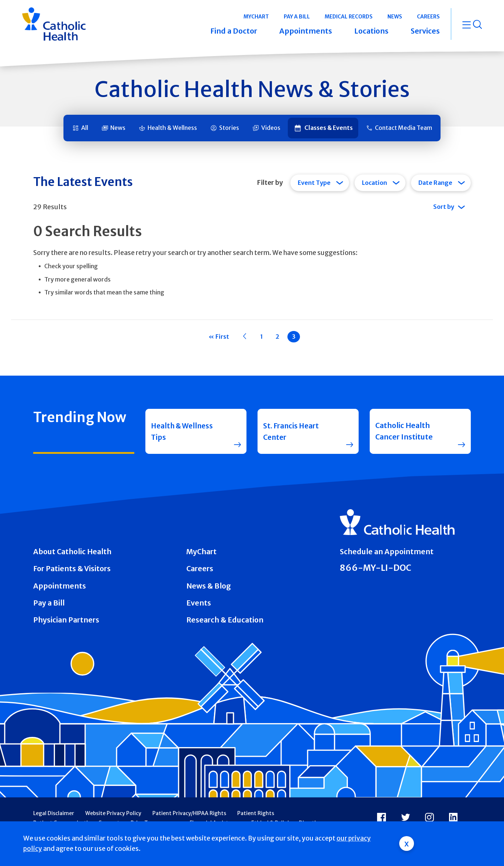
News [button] (395, 17)
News (118, 128)
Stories (229, 128)
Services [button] (425, 31)
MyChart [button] (256, 17)
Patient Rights (256, 813)
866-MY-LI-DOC (376, 568)
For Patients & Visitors (72, 569)
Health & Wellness (172, 128)
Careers (200, 569)
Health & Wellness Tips (184, 431)
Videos (271, 128)
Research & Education (225, 620)
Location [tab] (374, 183)
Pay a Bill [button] (297, 17)
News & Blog (209, 586)
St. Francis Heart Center (292, 431)
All (85, 128)
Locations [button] (371, 31)
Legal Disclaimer (54, 813)
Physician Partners (66, 620)
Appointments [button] (306, 31)
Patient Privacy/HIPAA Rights (189, 813)
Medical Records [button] (349, 17)
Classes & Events (329, 128)
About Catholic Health (72, 552)
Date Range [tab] (435, 183)
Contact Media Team (403, 128)
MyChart (201, 552)
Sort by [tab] (444, 207)
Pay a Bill (49, 603)
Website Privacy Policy (113, 813)
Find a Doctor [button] (234, 31)
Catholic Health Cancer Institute (404, 431)
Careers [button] (428, 17)
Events (199, 603)
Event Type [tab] (314, 183)
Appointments (60, 586)
